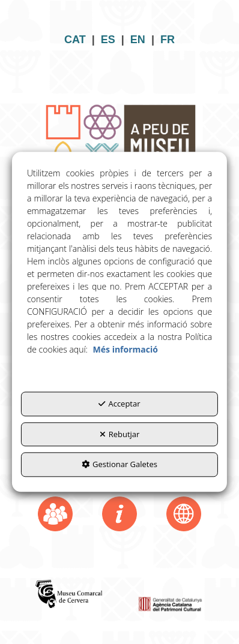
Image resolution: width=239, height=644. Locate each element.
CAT (75, 40)
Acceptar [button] (119, 404)
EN (138, 40)
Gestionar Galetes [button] (119, 465)
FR (168, 40)
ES (108, 40)
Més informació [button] (126, 350)
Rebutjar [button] (120, 434)
